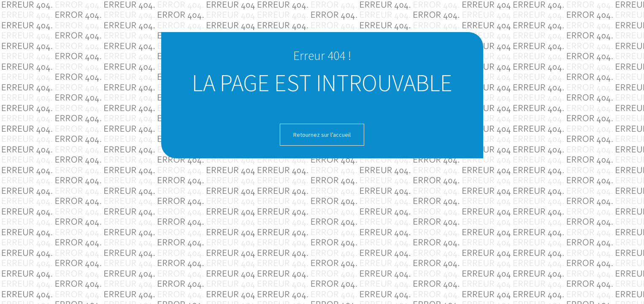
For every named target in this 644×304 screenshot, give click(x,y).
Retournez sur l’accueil (322, 135)
